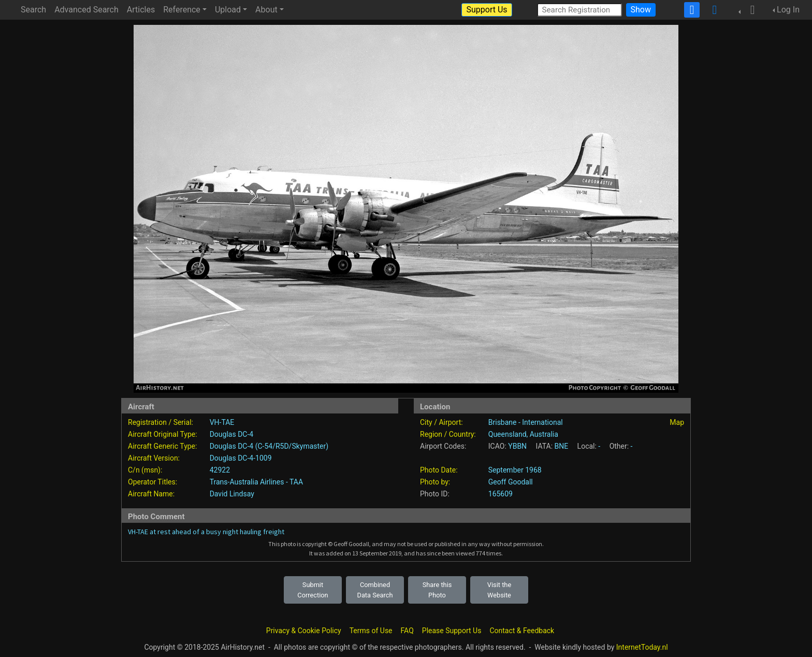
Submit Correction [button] (313, 590)
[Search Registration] (579, 10)
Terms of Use (371, 631)
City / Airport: (441, 422)
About (266, 10)
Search (33, 10)
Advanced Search (86, 10)
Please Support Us (452, 631)
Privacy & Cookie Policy (304, 631)
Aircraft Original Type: (163, 434)
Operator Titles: (153, 482)
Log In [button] (788, 10)
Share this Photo (437, 590)
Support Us (487, 10)
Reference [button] (182, 10)
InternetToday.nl (642, 647)
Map (677, 422)
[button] (749, 10)
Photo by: (435, 482)
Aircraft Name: (151, 494)
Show (641, 10)
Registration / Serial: (161, 422)
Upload (228, 10)
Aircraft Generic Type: (162, 446)
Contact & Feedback (522, 631)
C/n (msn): (145, 470)
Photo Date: (439, 470)
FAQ (407, 631)
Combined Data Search (375, 590)
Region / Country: (448, 434)
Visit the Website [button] (499, 590)
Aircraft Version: (154, 458)
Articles (141, 10)
